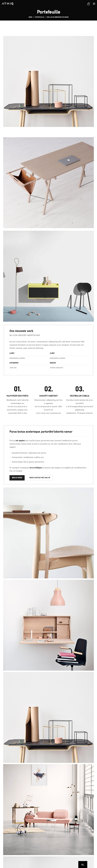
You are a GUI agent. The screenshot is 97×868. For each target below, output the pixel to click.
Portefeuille (40, 17)
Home (30, 17)
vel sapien (20, 441)
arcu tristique (36, 468)
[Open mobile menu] (94, 4)
